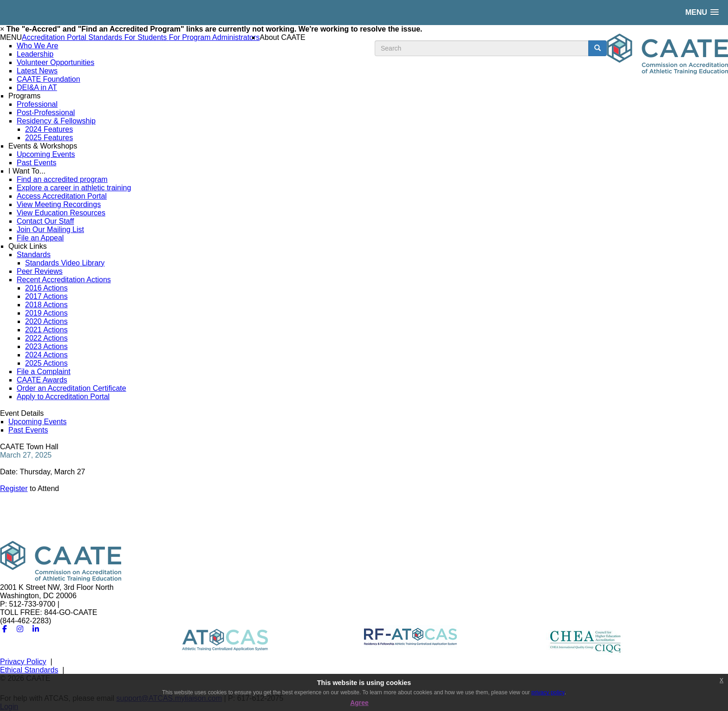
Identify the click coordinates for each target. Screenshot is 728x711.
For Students (147, 37)
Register (14, 488)
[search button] (598, 48)
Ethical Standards (29, 670)
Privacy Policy (23, 662)
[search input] (482, 48)
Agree (359, 703)
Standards (106, 37)
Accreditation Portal (55, 37)
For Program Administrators (214, 37)
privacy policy (548, 692)
